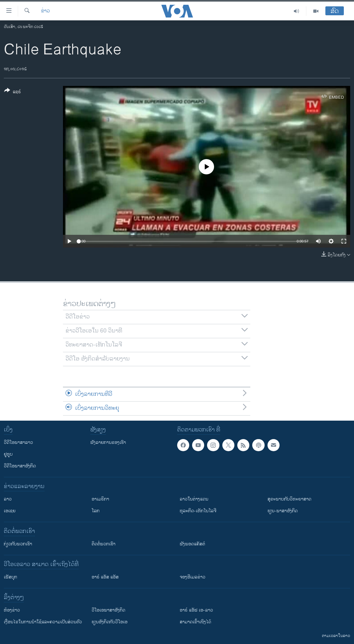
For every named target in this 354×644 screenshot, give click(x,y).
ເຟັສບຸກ (10, 577)
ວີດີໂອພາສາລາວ (18, 442)
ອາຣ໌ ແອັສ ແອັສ (105, 577)
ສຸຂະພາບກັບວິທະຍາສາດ (289, 499)
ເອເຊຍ (10, 511)
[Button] (13, 92)
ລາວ (8, 499)
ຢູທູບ (8, 454)
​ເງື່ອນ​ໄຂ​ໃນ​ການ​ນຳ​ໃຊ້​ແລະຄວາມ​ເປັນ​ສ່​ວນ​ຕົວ (43, 622)
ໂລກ (96, 511)
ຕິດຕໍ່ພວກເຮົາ (104, 544)
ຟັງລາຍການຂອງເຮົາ (108, 442)
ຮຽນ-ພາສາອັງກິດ (283, 511)
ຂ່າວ (45, 11)
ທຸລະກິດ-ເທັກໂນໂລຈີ (198, 511)
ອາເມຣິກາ (100, 499)
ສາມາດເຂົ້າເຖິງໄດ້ (195, 622)
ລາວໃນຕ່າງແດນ (194, 499)
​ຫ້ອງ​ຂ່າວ (12, 610)
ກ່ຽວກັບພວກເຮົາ (18, 544)
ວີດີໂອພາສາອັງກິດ (20, 466)
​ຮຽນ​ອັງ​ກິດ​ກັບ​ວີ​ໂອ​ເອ (110, 622)
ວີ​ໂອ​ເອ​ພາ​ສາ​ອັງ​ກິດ (108, 610)
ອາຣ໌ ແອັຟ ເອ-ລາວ (196, 610)
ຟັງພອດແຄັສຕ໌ (192, 544)
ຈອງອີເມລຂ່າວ (193, 577)
